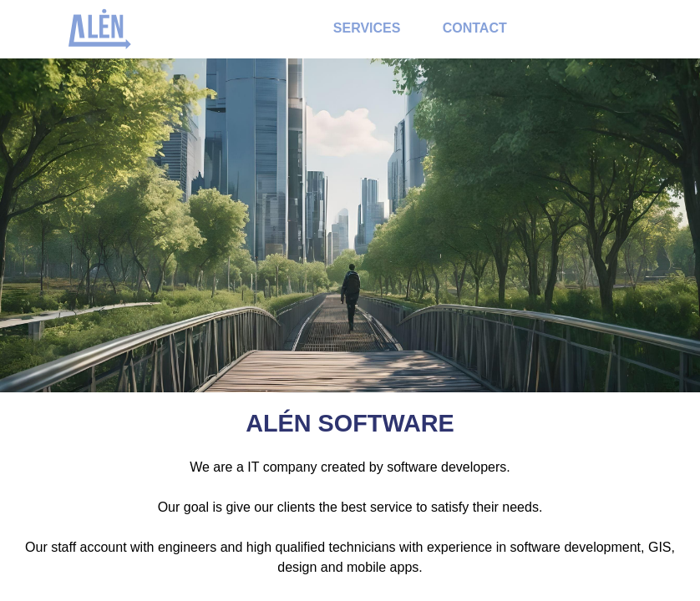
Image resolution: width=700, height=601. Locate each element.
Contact (475, 28)
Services (367, 28)
